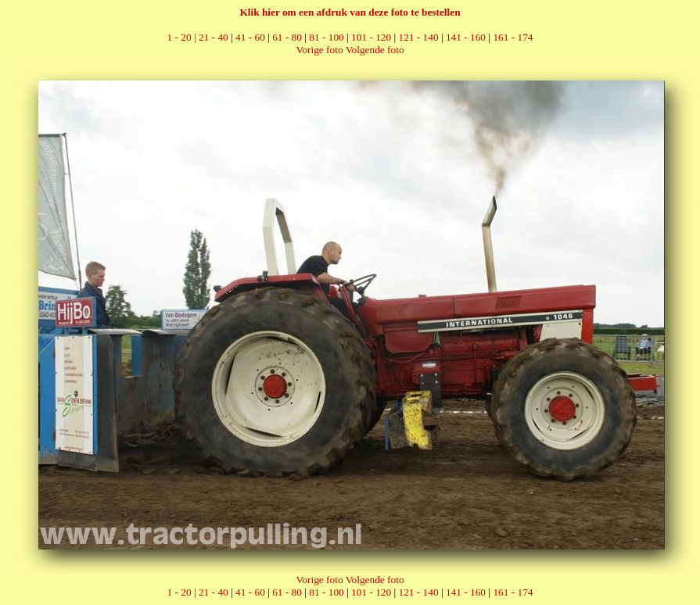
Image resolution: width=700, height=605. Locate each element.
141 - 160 (466, 37)
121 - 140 (419, 37)
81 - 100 (326, 37)
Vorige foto (319, 50)
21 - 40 (214, 37)
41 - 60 (250, 37)
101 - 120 (371, 37)
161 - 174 (513, 37)
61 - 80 (287, 37)
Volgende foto (375, 50)
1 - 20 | (183, 37)
